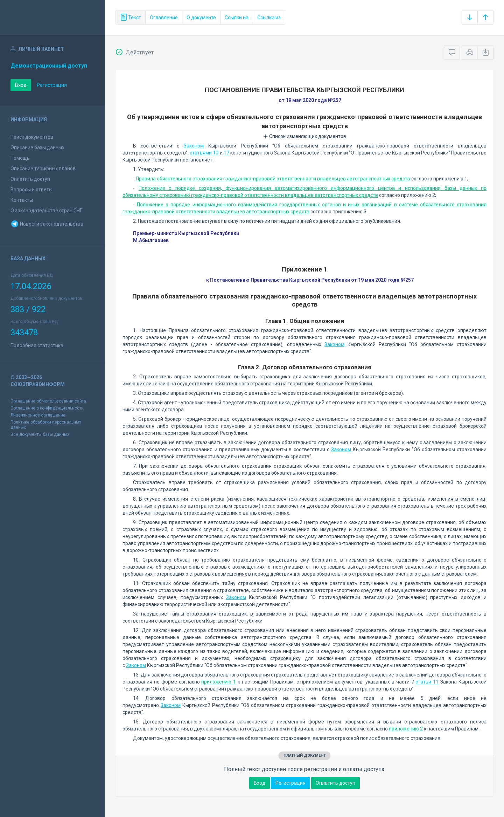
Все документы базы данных (40, 434)
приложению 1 (219, 682)
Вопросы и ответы (31, 190)
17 (226, 153)
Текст (131, 18)
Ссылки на (237, 18)
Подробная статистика (37, 345)
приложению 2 (406, 729)
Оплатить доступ (30, 179)
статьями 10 (204, 153)
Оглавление (164, 18)
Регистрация (52, 85)
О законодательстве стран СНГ (46, 211)
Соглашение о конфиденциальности (47, 408)
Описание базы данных (37, 147)
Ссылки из (269, 18)
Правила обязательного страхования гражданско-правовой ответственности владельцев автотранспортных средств (273, 179)
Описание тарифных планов (43, 169)
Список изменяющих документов (305, 136)
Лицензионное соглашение (38, 415)
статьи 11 (427, 682)
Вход (21, 85)
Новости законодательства (47, 224)
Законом (194, 146)
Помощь (20, 158)
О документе (201, 18)
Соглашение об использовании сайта (48, 401)
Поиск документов (32, 137)
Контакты (22, 200)
